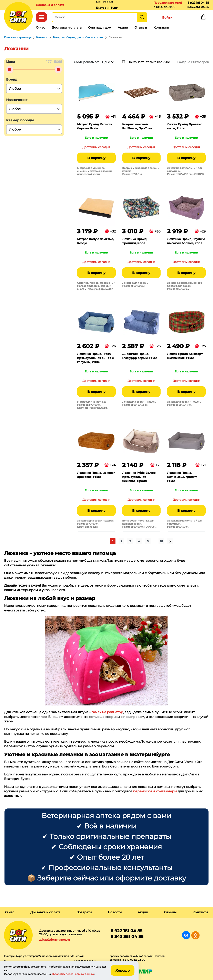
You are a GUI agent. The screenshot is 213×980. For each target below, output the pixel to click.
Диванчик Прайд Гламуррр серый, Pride (140, 356)
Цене (106, 62)
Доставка (50, 5)
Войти (167, 17)
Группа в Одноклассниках (195, 935)
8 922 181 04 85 (198, 3)
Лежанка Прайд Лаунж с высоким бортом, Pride (186, 241)
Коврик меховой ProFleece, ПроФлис (138, 126)
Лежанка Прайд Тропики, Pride (134, 241)
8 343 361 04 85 (198, 7)
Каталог (41, 17)
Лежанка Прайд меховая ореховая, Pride (96, 475)
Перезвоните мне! (168, 3)
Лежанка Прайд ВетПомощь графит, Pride (182, 477)
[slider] (10, 70)
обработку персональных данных (73, 974)
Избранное (185, 18)
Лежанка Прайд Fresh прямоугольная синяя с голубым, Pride (95, 358)
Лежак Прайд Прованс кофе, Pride (185, 126)
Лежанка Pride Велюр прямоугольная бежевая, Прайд (139, 477)
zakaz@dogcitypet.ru (54, 940)
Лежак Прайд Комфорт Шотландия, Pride (185, 356)
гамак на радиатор (107, 712)
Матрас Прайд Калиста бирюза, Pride (95, 126)
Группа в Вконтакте (186, 935)
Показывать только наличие (149, 62)
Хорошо (123, 971)
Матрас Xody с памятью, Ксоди (95, 241)
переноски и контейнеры (155, 791)
